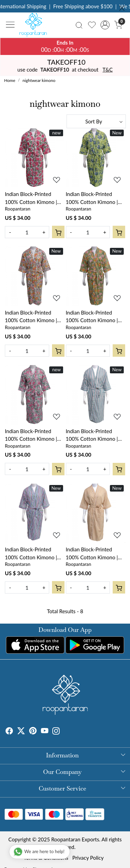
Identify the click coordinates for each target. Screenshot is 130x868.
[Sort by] (96, 121)
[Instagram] (56, 731)
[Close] (122, 8)
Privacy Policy (88, 858)
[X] (21, 731)
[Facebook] (9, 731)
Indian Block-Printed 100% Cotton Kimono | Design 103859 (92, 435)
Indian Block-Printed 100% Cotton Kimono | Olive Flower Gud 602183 (96, 198)
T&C (108, 69)
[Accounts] (105, 25)
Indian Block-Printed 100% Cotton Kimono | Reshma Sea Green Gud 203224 (93, 317)
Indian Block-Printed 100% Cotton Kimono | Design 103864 (92, 554)
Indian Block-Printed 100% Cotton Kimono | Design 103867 (31, 554)
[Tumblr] (64, 731)
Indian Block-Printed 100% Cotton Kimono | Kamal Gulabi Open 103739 (31, 198)
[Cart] (58, 232)
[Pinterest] (33, 731)
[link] (79, 25)
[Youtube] (45, 731)
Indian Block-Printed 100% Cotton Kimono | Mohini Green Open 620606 (31, 435)
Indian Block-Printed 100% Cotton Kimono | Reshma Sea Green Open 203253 (33, 317)
